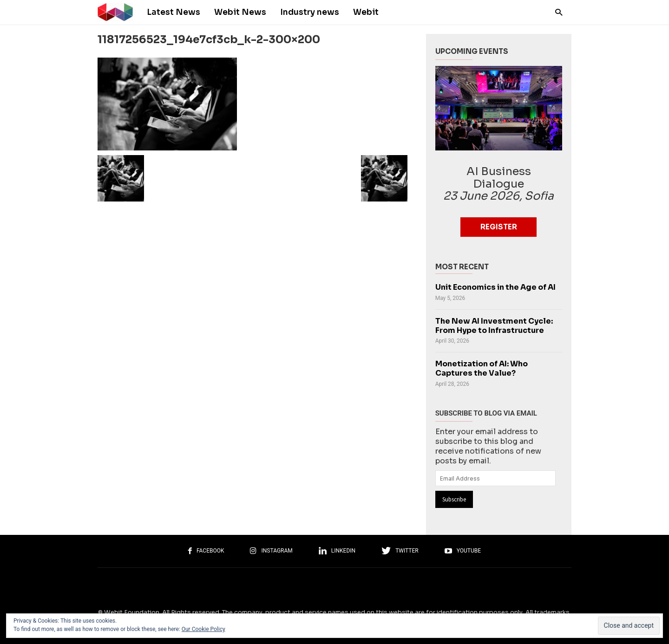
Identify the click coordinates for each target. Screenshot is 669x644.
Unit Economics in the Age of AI (495, 287)
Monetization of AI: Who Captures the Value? (482, 369)
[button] (556, 12)
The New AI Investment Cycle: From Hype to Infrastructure (494, 326)
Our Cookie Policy (203, 629)
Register (499, 227)
